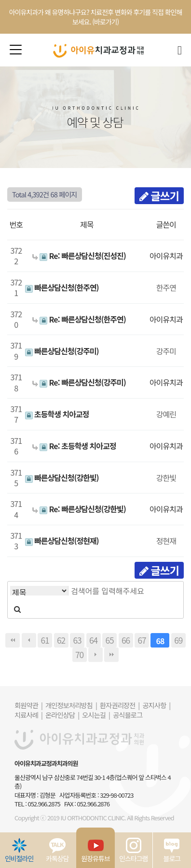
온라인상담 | (62, 715)
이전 (29, 640)
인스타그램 (133, 850)
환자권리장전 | (120, 705)
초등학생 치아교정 (57, 414)
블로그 (172, 850)
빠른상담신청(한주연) (62, 287)
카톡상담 (57, 850)
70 (79, 654)
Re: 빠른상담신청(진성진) (79, 256)
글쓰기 (159, 195)
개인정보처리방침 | (71, 705)
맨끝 (111, 655)
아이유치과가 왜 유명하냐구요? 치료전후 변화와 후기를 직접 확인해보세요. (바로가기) (96, 17)
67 (142, 640)
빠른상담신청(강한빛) (62, 478)
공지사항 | (156, 705)
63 (77, 640)
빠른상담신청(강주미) (62, 351)
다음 (95, 655)
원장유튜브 (95, 850)
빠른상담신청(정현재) (62, 541)
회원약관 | (28, 705)
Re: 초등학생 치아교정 (74, 446)
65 (109, 640)
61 (45, 640)
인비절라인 (19, 850)
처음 (13, 640)
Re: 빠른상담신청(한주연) (79, 319)
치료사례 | (28, 715)
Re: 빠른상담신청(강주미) (79, 382)
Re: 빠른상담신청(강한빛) (79, 509)
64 (93, 640)
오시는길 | (96, 715)
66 (126, 640)
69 (178, 640)
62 (61, 640)
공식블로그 (128, 715)
